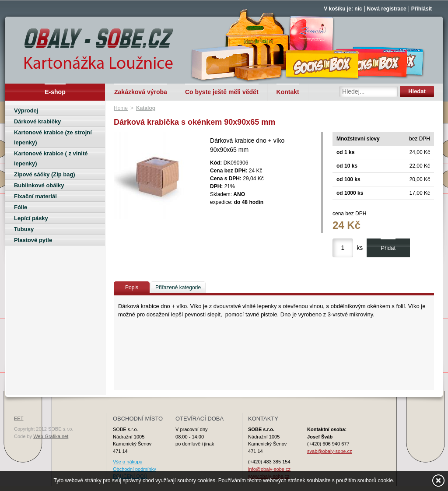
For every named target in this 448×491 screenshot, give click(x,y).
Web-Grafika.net (51, 436)
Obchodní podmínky (135, 469)
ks (360, 248)
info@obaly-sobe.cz (269, 469)
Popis (132, 288)
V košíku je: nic (343, 9)
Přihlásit (422, 9)
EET (19, 418)
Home (121, 108)
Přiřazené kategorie (178, 288)
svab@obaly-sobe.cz (330, 451)
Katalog (146, 108)
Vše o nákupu (128, 462)
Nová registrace (387, 9)
